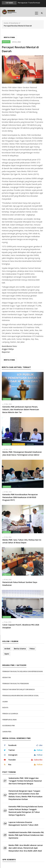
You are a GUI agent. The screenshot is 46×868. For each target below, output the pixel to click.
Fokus (32, 649)
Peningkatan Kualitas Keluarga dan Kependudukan (23, 671)
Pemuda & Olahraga (10, 714)
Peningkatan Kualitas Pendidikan (16, 684)
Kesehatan (15, 23)
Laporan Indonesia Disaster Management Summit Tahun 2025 (23, 824)
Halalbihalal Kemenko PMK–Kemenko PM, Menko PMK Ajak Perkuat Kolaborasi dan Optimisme (26, 835)
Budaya (5, 708)
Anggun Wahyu (8, 349)
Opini (7, 654)
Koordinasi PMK (9, 726)
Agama (5, 702)
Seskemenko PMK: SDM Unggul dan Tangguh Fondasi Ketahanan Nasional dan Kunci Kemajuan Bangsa (25, 781)
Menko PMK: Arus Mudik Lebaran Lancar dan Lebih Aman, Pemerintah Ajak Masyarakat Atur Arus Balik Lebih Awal (26, 848)
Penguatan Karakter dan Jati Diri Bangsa (19, 689)
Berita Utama (9, 37)
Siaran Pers (16, 399)
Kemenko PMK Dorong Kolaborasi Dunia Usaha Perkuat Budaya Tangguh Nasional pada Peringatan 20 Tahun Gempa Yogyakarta (26, 811)
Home (6, 23)
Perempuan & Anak (18, 444)
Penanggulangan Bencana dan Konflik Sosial (21, 696)
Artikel (7, 649)
